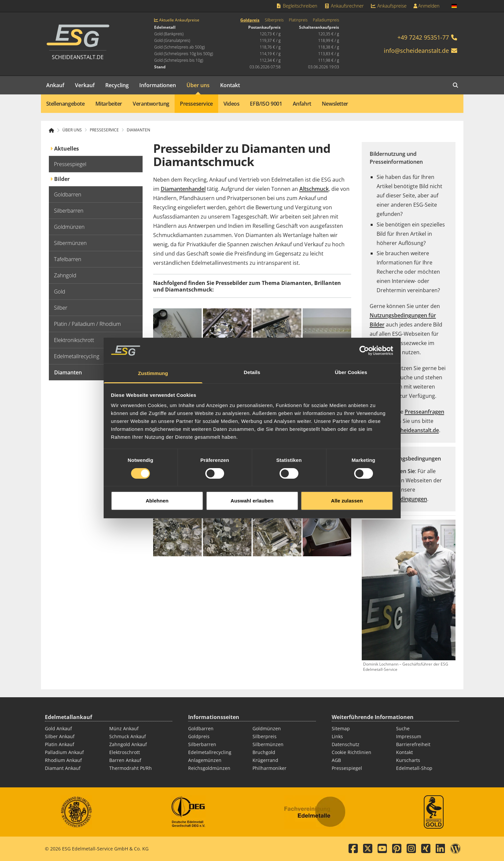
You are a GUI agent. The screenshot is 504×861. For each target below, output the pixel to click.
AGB (336, 760)
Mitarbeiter (109, 104)
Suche (403, 728)
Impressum (409, 736)
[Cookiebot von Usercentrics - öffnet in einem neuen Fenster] (364, 353)
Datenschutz (346, 744)
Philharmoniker (269, 768)
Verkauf (85, 85)
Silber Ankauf (60, 736)
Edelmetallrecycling (210, 752)
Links (337, 736)
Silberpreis (274, 20)
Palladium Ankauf (64, 752)
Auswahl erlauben (252, 503)
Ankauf (55, 85)
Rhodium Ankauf (63, 760)
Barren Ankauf (125, 760)
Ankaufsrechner (344, 6)
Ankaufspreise (388, 6)
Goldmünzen (267, 728)
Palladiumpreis (326, 20)
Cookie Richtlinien (352, 752)
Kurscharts (408, 760)
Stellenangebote (66, 104)
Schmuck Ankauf (128, 736)
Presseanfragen (424, 412)
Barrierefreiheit (413, 744)
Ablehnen (157, 503)
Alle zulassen (347, 503)
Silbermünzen (268, 744)
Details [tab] (252, 375)
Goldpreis (250, 20)
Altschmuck (314, 189)
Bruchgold (264, 752)
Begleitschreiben (297, 6)
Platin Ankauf (60, 744)
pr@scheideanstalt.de (412, 430)
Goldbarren (201, 728)
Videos (232, 104)
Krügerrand (265, 760)
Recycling (117, 85)
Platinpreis (298, 20)
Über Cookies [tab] (351, 375)
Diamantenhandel (183, 189)
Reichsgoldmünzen (209, 768)
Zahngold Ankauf (128, 744)
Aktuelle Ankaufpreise (177, 20)
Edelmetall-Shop (414, 768)
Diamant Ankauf (63, 768)
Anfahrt (302, 104)
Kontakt (230, 85)
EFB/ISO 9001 (266, 104)
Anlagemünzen (205, 760)
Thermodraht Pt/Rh (131, 768)
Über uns (198, 85)
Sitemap (341, 728)
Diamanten (138, 130)
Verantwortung (151, 104)
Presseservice (196, 104)
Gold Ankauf (58, 728)
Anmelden (426, 6)
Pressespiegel (347, 768)
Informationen (158, 85)
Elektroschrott (125, 752)
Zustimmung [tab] (153, 376)
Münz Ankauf (124, 728)
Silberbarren (202, 744)
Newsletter (335, 104)
